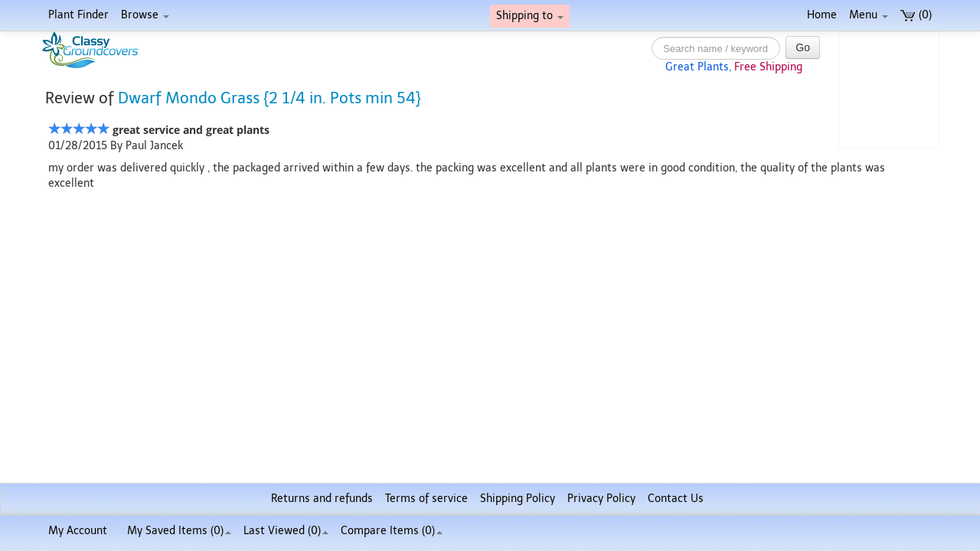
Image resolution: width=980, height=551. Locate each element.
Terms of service (426, 499)
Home (822, 15)
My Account (78, 531)
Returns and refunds (322, 499)
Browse (145, 15)
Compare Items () (392, 531)
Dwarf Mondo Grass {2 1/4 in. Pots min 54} (269, 98)
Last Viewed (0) (286, 531)
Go (803, 47)
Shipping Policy (518, 499)
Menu (869, 15)
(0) (916, 15)
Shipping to (530, 16)
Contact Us (676, 499)
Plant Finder (78, 15)
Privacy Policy (601, 499)
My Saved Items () (179, 531)
